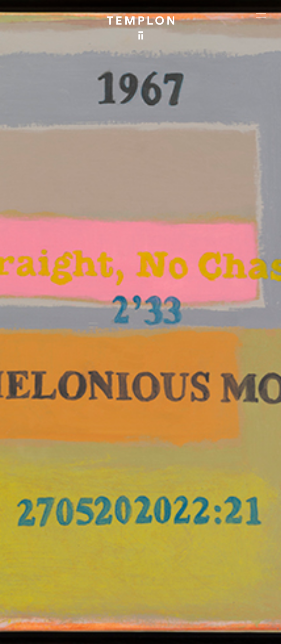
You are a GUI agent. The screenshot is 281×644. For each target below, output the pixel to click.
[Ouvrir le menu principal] (261, 15)
